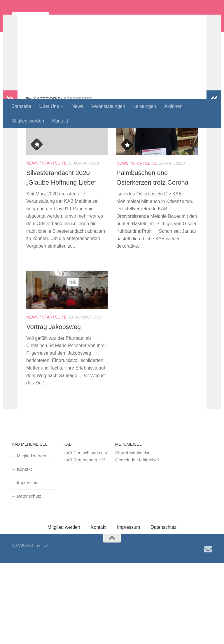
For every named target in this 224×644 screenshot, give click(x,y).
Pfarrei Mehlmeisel (133, 491)
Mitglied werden (28, 121)
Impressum (28, 520)
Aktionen (173, 106)
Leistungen (145, 106)
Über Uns (49, 106)
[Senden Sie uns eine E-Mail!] (208, 587)
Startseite (21, 106)
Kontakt (60, 121)
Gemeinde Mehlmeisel (137, 498)
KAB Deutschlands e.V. (86, 491)
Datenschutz (29, 534)
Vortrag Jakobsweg (54, 365)
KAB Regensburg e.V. (85, 498)
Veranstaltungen (108, 106)
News (77, 106)
